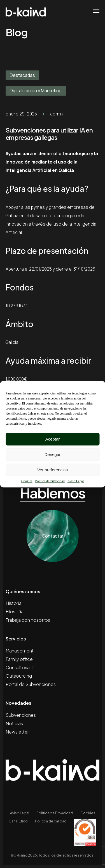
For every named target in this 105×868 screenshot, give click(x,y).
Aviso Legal (76, 481)
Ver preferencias (53, 470)
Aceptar (53, 439)
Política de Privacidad (50, 481)
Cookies (27, 481)
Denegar (53, 454)
